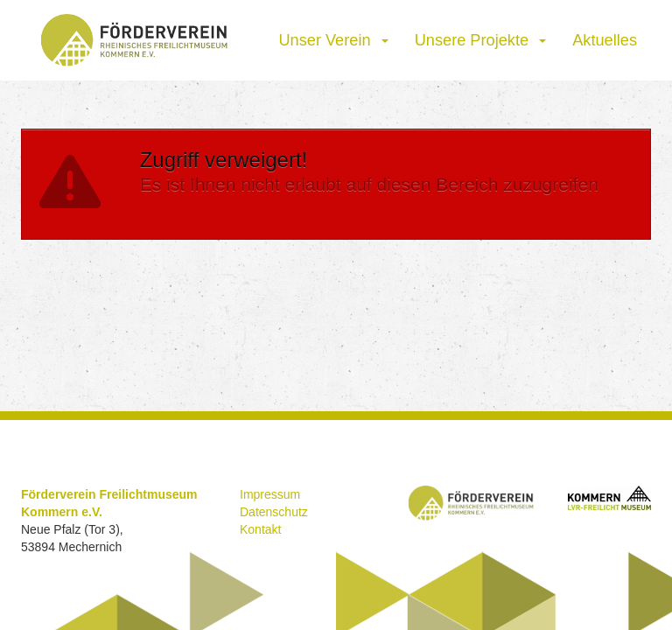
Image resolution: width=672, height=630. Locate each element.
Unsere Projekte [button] (481, 40)
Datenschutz (274, 512)
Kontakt (260, 529)
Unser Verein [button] (333, 40)
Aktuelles (605, 40)
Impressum (270, 494)
